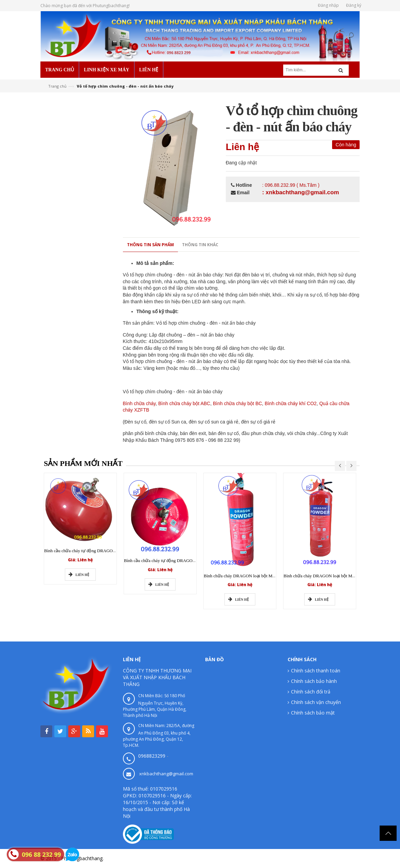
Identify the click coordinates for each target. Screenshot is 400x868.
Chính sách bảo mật (313, 713)
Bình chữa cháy (139, 403)
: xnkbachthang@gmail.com (301, 192)
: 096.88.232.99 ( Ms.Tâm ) (291, 185)
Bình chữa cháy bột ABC (184, 403)
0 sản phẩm (62, 374)
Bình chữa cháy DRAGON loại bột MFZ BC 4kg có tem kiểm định (264, 576)
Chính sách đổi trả (311, 692)
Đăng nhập (328, 5)
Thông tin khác (200, 245)
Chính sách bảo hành (314, 681)
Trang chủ (57, 86)
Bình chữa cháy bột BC (238, 403)
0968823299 (152, 756)
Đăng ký (354, 5)
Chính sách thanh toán (316, 671)
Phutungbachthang (339, 858)
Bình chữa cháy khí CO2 (290, 403)
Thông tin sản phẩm (150, 245)
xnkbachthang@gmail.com (166, 774)
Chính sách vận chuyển (316, 702)
